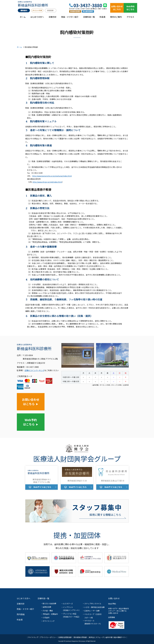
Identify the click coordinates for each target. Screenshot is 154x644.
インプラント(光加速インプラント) (71, 609)
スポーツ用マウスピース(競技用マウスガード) (93, 621)
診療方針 (53, 18)
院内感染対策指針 (80, 637)
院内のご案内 (116, 18)
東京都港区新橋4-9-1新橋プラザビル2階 (42, 481)
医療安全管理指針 (65, 637)
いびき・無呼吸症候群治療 (94, 607)
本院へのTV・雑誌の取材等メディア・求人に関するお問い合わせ (119, 611)
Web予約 (112, 604)
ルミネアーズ (68, 604)
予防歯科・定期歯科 (50, 614)
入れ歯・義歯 (48, 611)
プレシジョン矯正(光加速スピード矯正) (71, 615)
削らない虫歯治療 (49, 603)
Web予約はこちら (130, 8)
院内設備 (21, 614)
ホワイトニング (49, 621)
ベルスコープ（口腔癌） (94, 614)
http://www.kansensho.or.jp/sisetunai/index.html (52, 176)
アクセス (130, 18)
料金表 (103, 18)
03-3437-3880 (88, 5)
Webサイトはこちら (42, 487)
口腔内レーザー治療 (92, 611)
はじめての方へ (37, 18)
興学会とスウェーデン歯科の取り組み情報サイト (107, 637)
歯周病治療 (47, 607)
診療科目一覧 (89, 18)
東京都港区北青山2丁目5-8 (113, 481)
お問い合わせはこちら (117, 8)
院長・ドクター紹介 (70, 18)
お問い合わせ (114, 598)
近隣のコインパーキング (34, 370)
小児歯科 (46, 618)
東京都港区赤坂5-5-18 (77, 481)
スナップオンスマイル (93, 604)
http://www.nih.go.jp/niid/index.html (47, 182)
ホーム (23, 18)
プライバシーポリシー (48, 637)
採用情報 (112, 617)
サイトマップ (33, 637)
